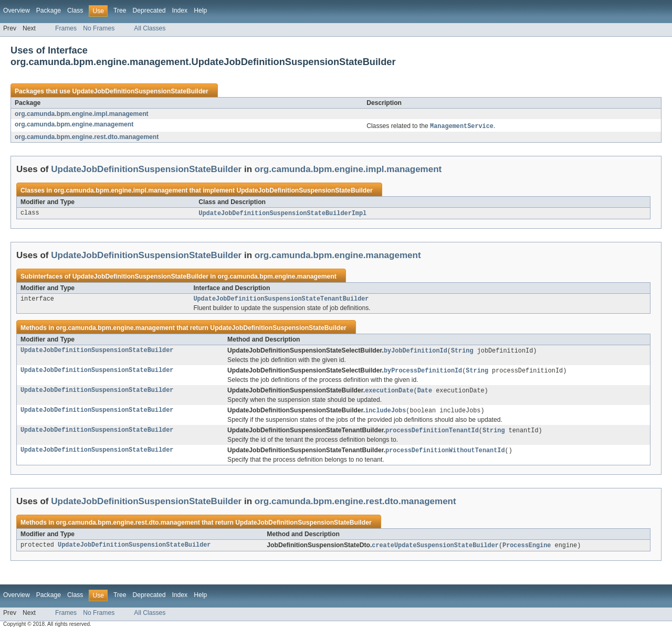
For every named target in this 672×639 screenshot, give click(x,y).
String (462, 353)
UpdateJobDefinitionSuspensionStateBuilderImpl (282, 214)
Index (180, 10)
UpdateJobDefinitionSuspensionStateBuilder (140, 91)
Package (49, 10)
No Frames (99, 28)
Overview (17, 10)
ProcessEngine (527, 551)
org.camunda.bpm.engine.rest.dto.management (87, 137)
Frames (66, 28)
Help (200, 10)
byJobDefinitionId (416, 353)
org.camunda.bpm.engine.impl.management (82, 114)
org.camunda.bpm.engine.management (74, 124)
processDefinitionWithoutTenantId (445, 455)
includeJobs (385, 414)
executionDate (389, 394)
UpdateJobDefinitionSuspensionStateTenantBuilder (281, 301)
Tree (120, 10)
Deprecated (149, 10)
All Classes (150, 28)
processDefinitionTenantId (432, 435)
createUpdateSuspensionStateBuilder (435, 551)
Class (75, 10)
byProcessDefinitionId (423, 374)
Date (425, 394)
